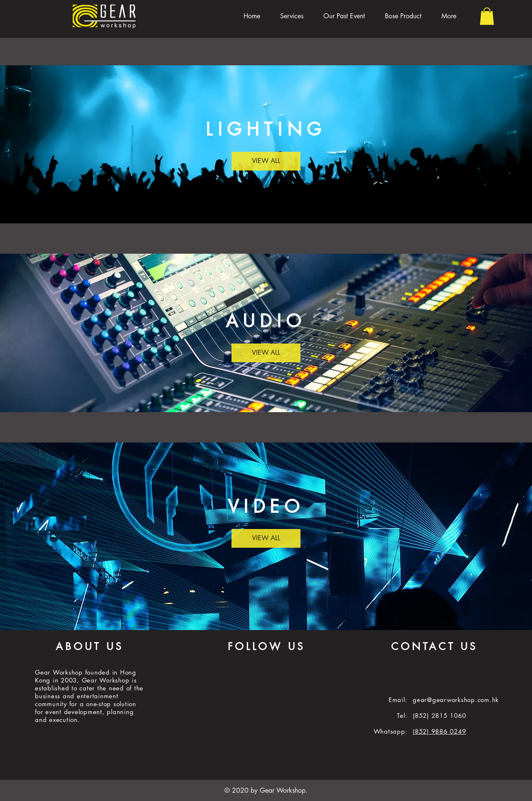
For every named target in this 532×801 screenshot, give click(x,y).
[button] (487, 16)
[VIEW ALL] (266, 161)
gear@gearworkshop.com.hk (456, 700)
